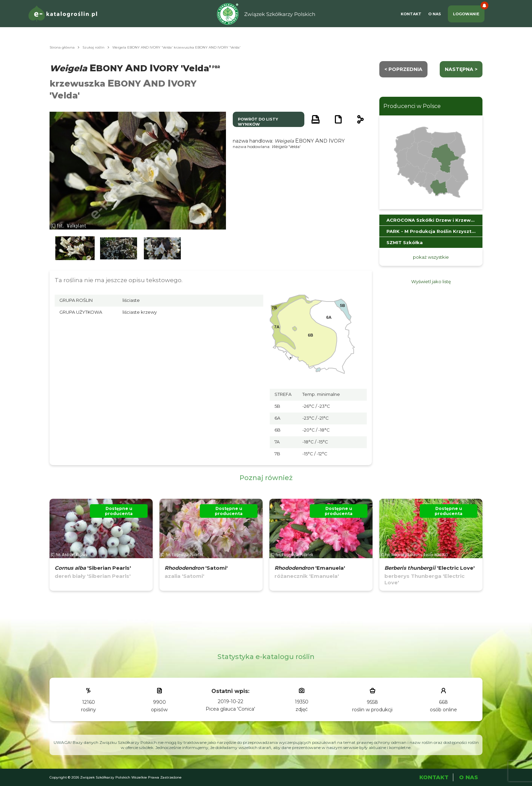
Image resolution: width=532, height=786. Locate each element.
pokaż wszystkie (431, 257)
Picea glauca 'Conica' (230, 709)
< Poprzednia (403, 69)
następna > (461, 69)
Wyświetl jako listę (431, 281)
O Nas (435, 14)
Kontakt (411, 14)
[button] (75, 248)
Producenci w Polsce (412, 106)
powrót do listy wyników (258, 122)
